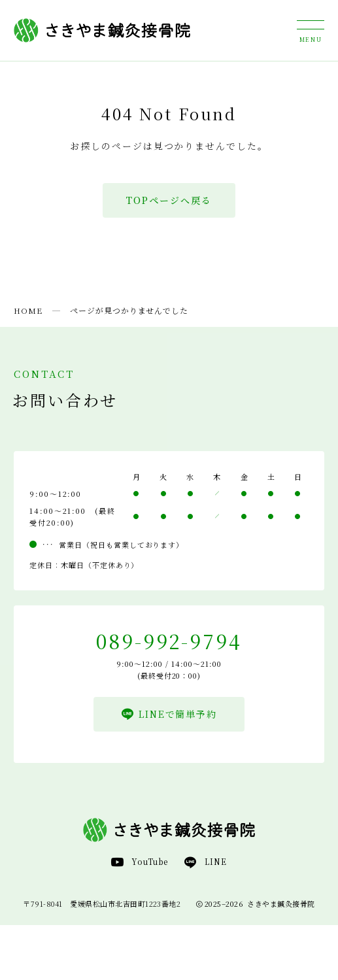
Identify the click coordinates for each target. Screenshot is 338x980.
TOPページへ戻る (169, 200)
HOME (28, 310)
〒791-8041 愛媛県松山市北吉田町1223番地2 (102, 904)
